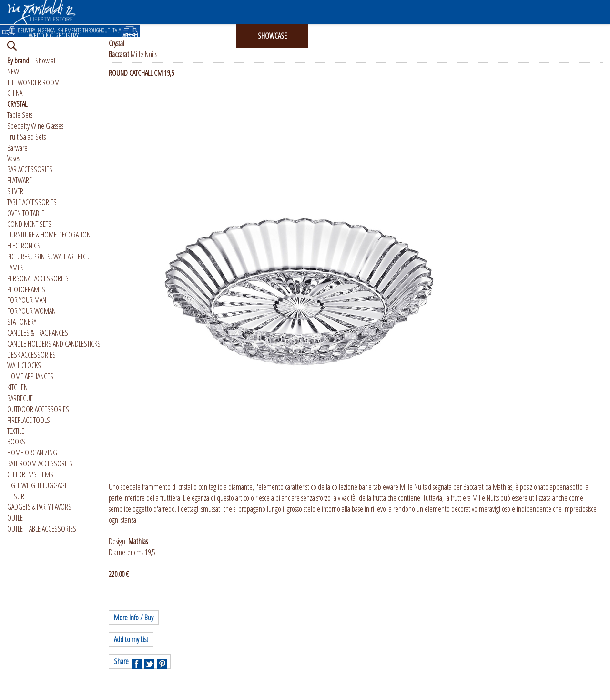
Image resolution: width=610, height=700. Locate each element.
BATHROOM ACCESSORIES (40, 463)
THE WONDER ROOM (33, 82)
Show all (46, 61)
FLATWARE (20, 180)
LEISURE (17, 496)
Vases (14, 158)
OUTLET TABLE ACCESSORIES (42, 529)
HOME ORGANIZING (32, 453)
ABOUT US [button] (415, 36)
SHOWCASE (272, 36)
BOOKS (16, 442)
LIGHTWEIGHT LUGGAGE (37, 485)
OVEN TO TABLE (26, 213)
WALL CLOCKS (24, 365)
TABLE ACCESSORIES (32, 202)
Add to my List (131, 639)
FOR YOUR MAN (27, 300)
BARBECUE (20, 398)
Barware (17, 148)
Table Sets (20, 115)
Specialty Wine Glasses (35, 126)
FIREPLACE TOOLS (29, 420)
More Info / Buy (134, 618)
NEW (13, 72)
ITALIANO (481, 36)
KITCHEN (17, 387)
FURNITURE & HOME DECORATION (49, 235)
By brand (18, 61)
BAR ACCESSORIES (30, 169)
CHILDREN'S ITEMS (30, 474)
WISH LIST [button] (134, 36)
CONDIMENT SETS (29, 224)
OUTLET (16, 518)
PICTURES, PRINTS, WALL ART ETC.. (48, 257)
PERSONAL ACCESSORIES (38, 278)
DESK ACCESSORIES (31, 355)
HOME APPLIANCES (30, 376)
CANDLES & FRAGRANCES (38, 333)
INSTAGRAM (345, 36)
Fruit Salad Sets (26, 137)
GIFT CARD (202, 36)
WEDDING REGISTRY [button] (54, 36)
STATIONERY (22, 322)
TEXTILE (16, 431)
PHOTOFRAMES (26, 289)
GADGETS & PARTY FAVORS (39, 507)
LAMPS (15, 268)
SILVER (15, 191)
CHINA (15, 93)
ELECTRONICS (24, 246)
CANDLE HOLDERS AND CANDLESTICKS (54, 344)
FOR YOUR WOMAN (31, 311)
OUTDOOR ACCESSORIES (38, 409)
